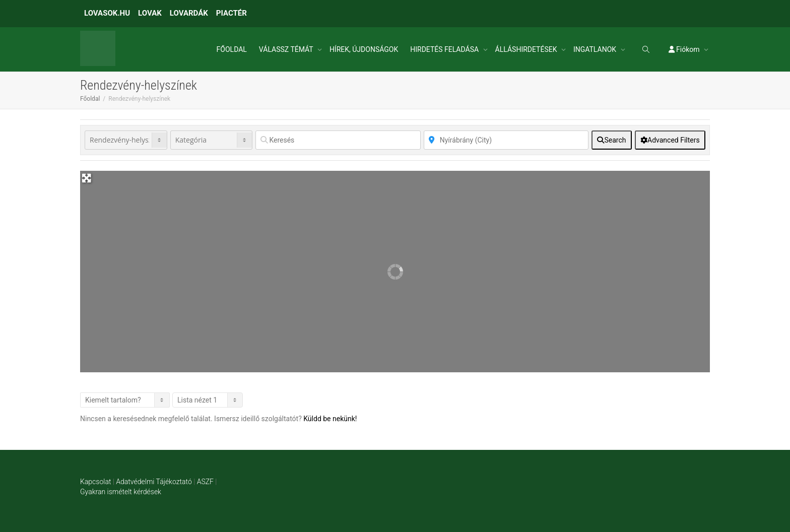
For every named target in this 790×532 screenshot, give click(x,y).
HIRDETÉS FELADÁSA (445, 49)
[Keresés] (338, 140)
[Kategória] (212, 140)
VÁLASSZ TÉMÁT (287, 49)
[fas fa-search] (612, 140)
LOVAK (150, 13)
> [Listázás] (125, 400)
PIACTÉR (232, 13)
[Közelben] (506, 140)
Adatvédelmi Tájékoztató (154, 482)
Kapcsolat (95, 482)
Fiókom (685, 49)
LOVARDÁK (189, 13)
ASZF (205, 482)
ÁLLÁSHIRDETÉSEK (527, 49)
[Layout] (208, 400)
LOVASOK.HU (107, 13)
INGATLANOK (596, 49)
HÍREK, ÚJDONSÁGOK (364, 49)
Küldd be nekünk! (330, 419)
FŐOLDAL (232, 49)
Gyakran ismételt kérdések (121, 492)
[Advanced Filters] (670, 140)
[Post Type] (126, 140)
